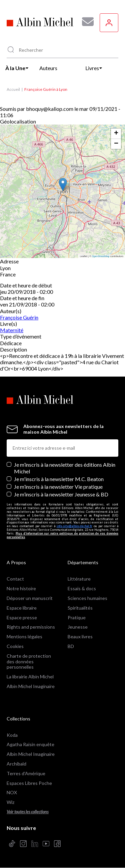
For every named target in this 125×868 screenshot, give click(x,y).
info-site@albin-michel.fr (74, 526)
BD (71, 646)
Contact (15, 579)
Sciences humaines (87, 598)
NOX (12, 792)
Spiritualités (80, 608)
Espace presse (22, 617)
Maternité (12, 330)
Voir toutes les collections (28, 812)
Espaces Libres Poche (29, 783)
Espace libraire (22, 608)
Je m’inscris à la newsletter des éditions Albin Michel (65, 468)
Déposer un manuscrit (30, 598)
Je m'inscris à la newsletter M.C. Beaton (59, 479)
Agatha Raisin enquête (30, 744)
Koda (12, 735)
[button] (63, 184)
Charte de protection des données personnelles (29, 662)
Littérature (79, 579)
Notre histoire (21, 588)
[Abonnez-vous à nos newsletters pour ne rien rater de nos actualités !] (85, 22)
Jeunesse (78, 627)
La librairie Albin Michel (30, 677)
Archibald (16, 764)
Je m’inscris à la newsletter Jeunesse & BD (61, 494)
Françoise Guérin (19, 317)
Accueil (13, 89)
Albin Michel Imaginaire (31, 686)
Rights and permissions (31, 627)
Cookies (15, 646)
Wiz (10, 802)
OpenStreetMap (101, 256)
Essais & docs (82, 588)
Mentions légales (24, 636)
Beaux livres (80, 636)
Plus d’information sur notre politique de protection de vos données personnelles (62, 535)
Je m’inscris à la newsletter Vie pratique (58, 487)
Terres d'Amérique (26, 773)
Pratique (77, 617)
